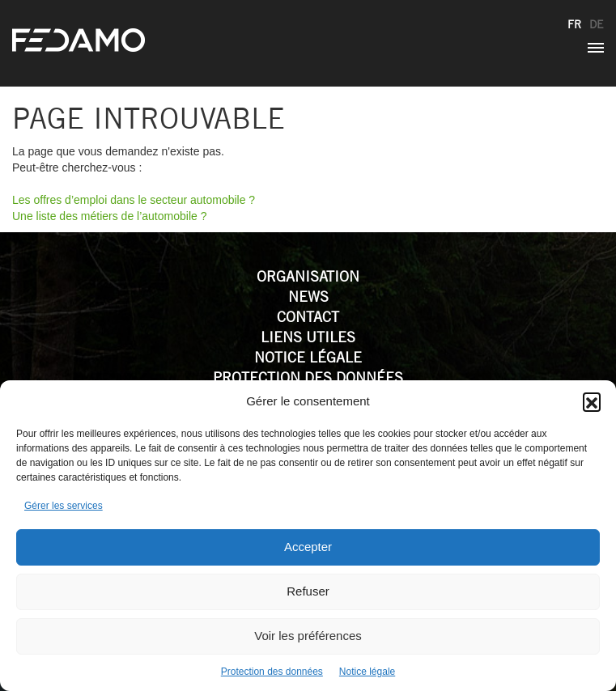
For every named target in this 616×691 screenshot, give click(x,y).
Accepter (308, 547)
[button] (592, 401)
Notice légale (367, 672)
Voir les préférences (308, 636)
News (308, 297)
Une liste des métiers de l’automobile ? (109, 216)
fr (574, 24)
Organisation (308, 276)
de (597, 24)
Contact (308, 317)
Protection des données (272, 672)
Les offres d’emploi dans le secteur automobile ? (134, 200)
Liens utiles (308, 337)
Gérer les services (64, 506)
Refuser (308, 591)
